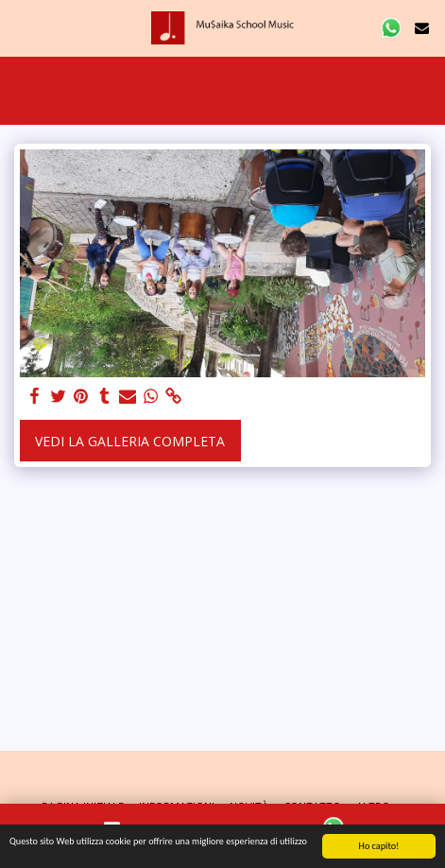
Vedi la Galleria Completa (130, 441)
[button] (21, 27)
